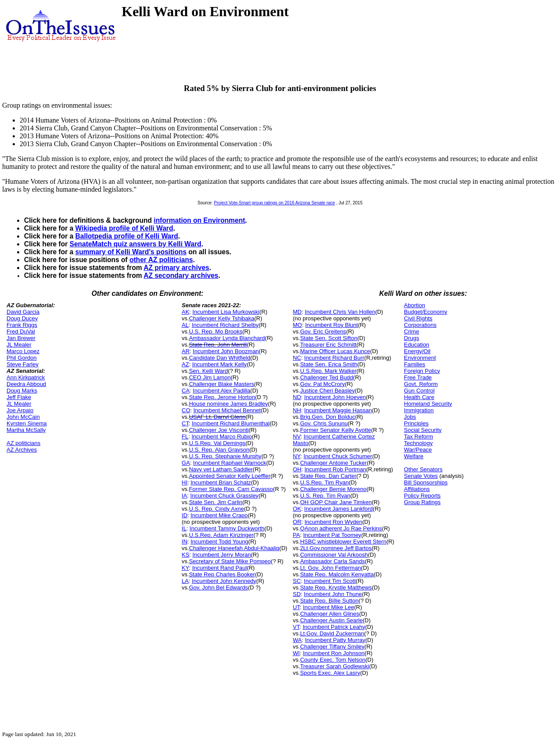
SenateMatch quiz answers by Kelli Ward (135, 244)
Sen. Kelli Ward (208, 371)
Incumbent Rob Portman (335, 469)
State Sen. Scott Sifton (329, 338)
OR (297, 522)
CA (185, 391)
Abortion (414, 305)
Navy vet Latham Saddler (221, 469)
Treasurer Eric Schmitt (328, 345)
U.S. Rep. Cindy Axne (217, 509)
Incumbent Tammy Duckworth (227, 528)
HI (184, 482)
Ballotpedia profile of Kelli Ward (127, 236)
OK (297, 509)
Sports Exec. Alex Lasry (330, 673)
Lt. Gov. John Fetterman (331, 568)
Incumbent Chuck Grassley (224, 496)
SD (297, 594)
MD (297, 312)
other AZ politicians (161, 260)
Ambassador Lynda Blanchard (227, 338)
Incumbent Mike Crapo (219, 515)
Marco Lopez (23, 351)
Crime (411, 331)
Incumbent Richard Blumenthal (231, 423)
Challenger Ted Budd (327, 377)
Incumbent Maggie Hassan (338, 410)
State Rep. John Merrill (218, 345)
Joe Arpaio (20, 410)
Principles (416, 423)
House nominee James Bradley (229, 404)
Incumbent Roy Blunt (331, 325)
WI (296, 653)
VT (296, 627)
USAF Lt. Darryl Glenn (217, 417)
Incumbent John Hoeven (335, 397)
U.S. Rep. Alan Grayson (219, 450)
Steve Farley (23, 364)
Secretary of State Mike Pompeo (230, 561)
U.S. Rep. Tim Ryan (325, 496)
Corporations (420, 325)
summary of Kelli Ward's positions (131, 252)
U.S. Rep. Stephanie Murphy (225, 456)
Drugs (411, 338)
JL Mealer (19, 345)
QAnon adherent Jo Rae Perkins (341, 528)
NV (297, 437)
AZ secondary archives (181, 275)
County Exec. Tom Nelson (333, 660)
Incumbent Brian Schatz (221, 482)
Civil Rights (418, 318)
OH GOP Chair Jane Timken (336, 502)
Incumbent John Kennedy (224, 581)
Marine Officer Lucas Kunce (335, 351)
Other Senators (423, 469)
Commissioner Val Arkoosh (334, 555)
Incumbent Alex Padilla (222, 391)
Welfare (414, 456)
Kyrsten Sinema (27, 423)
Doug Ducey (22, 318)
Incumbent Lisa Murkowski (226, 312)
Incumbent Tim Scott (330, 581)
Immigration (419, 410)
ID (184, 515)
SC (297, 581)
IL (184, 528)
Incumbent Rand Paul (219, 568)
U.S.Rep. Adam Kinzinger (221, 535)
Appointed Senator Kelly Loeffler (230, 476)
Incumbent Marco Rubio (222, 437)
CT (185, 423)
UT (296, 607)
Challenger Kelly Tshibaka (222, 318)
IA (184, 496)
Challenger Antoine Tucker (333, 463)
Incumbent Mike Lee (328, 607)
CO (186, 410)
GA (186, 463)
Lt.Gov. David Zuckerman (332, 633)
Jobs (410, 417)
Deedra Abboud (26, 384)
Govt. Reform (421, 384)
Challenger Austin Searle (331, 620)
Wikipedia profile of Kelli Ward (124, 228)
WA (297, 640)
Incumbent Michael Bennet (227, 410)
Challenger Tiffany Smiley (332, 647)
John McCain (23, 417)
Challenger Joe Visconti (219, 430)
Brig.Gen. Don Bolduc (328, 417)
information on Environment (199, 220)
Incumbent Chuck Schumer (338, 456)
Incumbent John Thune (333, 594)
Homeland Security (428, 404)
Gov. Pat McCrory (322, 384)
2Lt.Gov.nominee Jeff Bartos (336, 548)
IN (184, 542)
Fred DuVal (21, 331)
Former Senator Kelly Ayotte (336, 430)
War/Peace (418, 450)
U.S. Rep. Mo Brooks (216, 331)
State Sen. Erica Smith (329, 364)
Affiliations (417, 489)
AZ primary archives (176, 268)
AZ (185, 364)
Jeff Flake (19, 397)
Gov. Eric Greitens (323, 331)
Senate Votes (421, 476)
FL (185, 437)
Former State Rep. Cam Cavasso (231, 489)
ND (297, 397)
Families (414, 364)
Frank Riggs (22, 325)
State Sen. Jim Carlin (216, 502)
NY (296, 456)
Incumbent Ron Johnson (334, 653)
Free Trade (418, 377)
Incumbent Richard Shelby (225, 325)
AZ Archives (22, 450)
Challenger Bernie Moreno (333, 489)
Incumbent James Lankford (338, 509)
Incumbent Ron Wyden (333, 522)
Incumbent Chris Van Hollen (340, 312)
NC (297, 358)
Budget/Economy (425, 312)
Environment (420, 358)
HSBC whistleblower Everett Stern (343, 542)
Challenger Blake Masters (222, 384)
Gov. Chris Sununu (324, 423)
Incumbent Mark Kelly (219, 364)
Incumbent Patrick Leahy (334, 627)
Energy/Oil (417, 351)
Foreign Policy (422, 371)
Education (416, 345)
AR (185, 351)
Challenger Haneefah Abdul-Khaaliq (234, 548)
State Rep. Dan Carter (328, 476)
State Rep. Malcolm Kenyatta (337, 574)
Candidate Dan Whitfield (220, 358)
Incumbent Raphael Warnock (229, 463)
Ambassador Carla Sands (332, 561)
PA (296, 535)
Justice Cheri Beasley (327, 391)
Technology (418, 443)
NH (297, 410)
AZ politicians (23, 443)
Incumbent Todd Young (220, 542)
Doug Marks (22, 391)
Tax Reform (418, 437)
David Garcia (23, 312)
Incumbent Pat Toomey (332, 535)
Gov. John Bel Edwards (219, 587)
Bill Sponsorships (426, 482)
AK (185, 312)
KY (185, 568)
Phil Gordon (22, 358)
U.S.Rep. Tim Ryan (324, 482)
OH (297, 469)
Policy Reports (422, 496)
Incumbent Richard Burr (334, 358)
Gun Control (419, 391)
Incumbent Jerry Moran (222, 555)
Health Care (419, 397)
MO (297, 325)
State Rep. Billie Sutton (329, 601)
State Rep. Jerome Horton (222, 397)
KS (185, 555)
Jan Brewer (21, 338)
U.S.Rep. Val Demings (217, 443)
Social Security (423, 430)
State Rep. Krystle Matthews (336, 587)
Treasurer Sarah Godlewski (335, 666)
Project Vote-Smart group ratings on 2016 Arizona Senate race (275, 203)
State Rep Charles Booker (222, 574)
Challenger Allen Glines (330, 614)
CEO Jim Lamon (210, 377)
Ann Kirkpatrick (26, 377)
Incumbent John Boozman (226, 351)
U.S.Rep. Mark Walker (328, 371)
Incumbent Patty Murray (335, 640)
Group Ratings (422, 502)
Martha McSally (26, 430)
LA (185, 581)
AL (185, 325)
